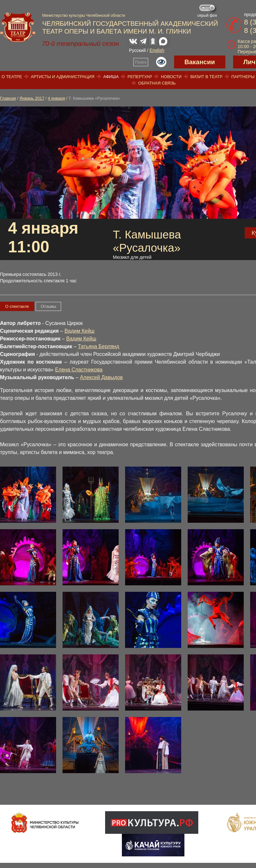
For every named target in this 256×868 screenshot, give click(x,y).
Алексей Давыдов (101, 377)
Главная (8, 98)
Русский (137, 50)
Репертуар (140, 77)
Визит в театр (206, 77)
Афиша (111, 77)
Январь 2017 (32, 98)
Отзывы (48, 306)
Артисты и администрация (63, 77)
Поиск (141, 62)
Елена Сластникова (79, 370)
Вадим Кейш (79, 331)
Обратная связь (157, 83)
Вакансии (200, 62)
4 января (56, 98)
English (157, 50)
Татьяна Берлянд (98, 346)
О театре (12, 77)
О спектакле (17, 306)
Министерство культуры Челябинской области (84, 15)
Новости (171, 77)
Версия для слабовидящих (161, 62)
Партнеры (243, 77)
